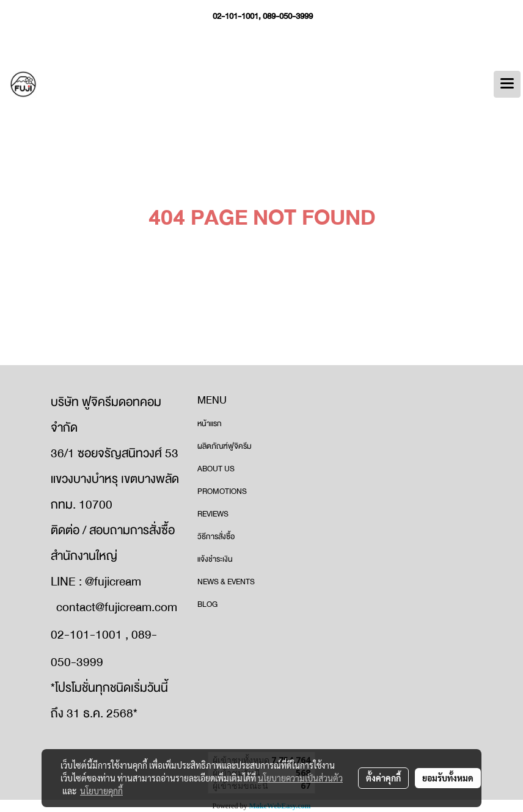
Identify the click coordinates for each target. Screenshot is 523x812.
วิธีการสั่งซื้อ (216, 537)
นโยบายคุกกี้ (101, 791)
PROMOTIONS (222, 491)
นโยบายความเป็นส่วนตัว (300, 778)
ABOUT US (216, 469)
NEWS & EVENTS (226, 582)
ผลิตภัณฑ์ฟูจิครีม (225, 446)
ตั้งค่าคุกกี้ (383, 778)
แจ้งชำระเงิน (215, 559)
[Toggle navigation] (507, 84)
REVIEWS (213, 514)
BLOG (207, 604)
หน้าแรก (210, 424)
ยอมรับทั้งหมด (448, 778)
